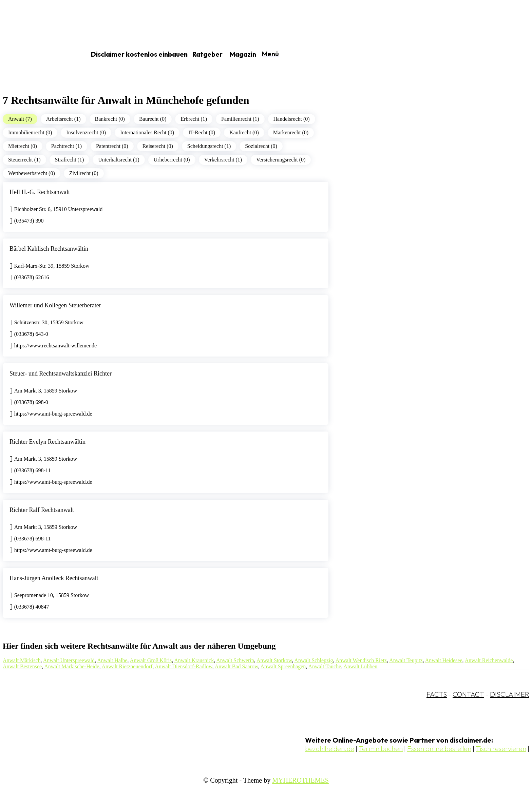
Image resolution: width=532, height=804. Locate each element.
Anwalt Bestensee (22, 666)
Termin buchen (381, 749)
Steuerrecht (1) (24, 160)
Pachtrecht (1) (66, 146)
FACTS (437, 694)
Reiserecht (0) (158, 146)
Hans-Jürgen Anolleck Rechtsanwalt (54, 578)
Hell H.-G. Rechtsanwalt (40, 192)
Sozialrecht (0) (261, 146)
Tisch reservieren (501, 749)
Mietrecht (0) (23, 146)
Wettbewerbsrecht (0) (32, 173)
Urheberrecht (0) (172, 160)
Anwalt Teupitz (406, 660)
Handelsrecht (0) (292, 119)
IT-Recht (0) (202, 132)
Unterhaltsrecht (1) (119, 160)
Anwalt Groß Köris (151, 660)
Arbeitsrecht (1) (63, 119)
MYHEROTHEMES (300, 780)
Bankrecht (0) (110, 119)
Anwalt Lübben (360, 666)
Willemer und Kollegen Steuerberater (55, 305)
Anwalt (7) (20, 119)
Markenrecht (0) (291, 132)
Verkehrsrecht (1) (223, 160)
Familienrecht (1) (240, 119)
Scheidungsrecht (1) (209, 146)
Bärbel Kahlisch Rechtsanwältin (49, 249)
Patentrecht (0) (112, 146)
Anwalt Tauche (325, 666)
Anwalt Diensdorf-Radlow (183, 666)
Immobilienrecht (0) (30, 132)
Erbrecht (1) (194, 119)
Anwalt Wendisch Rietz (361, 660)
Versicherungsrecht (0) (281, 160)
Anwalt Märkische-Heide (72, 666)
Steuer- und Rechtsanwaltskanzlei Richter (61, 374)
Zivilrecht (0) (84, 173)
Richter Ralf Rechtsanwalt (42, 510)
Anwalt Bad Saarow (236, 666)
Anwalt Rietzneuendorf (127, 666)
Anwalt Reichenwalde (489, 660)
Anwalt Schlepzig (313, 660)
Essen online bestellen (439, 749)
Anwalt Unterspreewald (69, 660)
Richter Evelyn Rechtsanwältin (47, 442)
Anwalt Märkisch (22, 660)
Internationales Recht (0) (147, 132)
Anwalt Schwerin (235, 660)
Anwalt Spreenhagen (283, 666)
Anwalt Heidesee (444, 660)
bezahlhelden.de (330, 749)
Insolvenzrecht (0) (86, 132)
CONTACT (468, 694)
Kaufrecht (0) (244, 132)
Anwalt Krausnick (194, 660)
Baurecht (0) (153, 119)
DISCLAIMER (510, 694)
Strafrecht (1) (70, 160)
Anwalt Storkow (274, 660)
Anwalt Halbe (112, 660)
